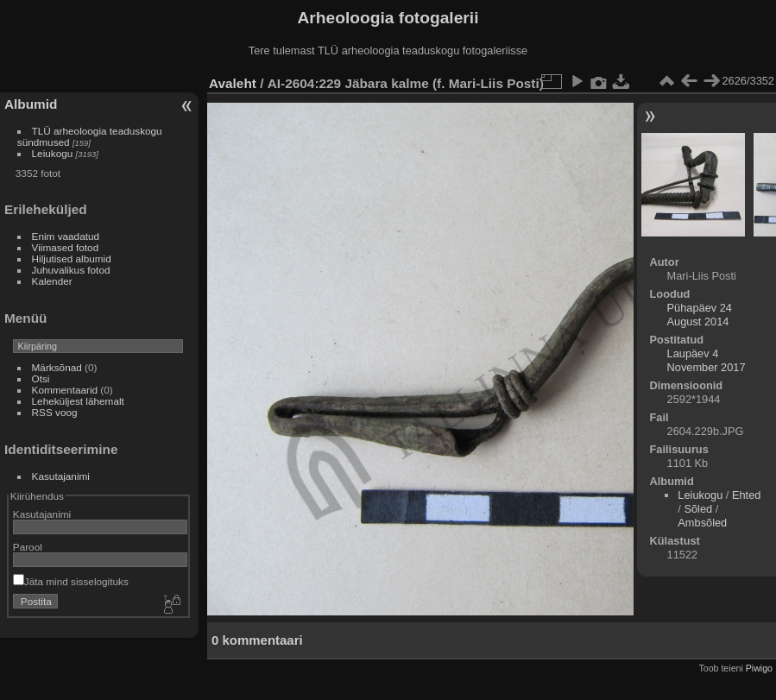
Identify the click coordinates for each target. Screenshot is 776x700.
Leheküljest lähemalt (78, 401)
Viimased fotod (66, 247)
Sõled (698, 509)
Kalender (52, 281)
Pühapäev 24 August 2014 (700, 315)
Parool (28, 547)
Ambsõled (702, 523)
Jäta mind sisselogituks (71, 581)
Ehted (746, 495)
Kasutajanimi (61, 476)
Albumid (31, 104)
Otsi (41, 378)
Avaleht (233, 83)
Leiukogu (53, 153)
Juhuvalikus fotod (71, 270)
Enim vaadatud (66, 236)
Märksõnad (57, 367)
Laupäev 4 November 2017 (707, 360)
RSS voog (55, 412)
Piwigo (759, 668)
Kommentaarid (65, 390)
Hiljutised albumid (72, 259)
